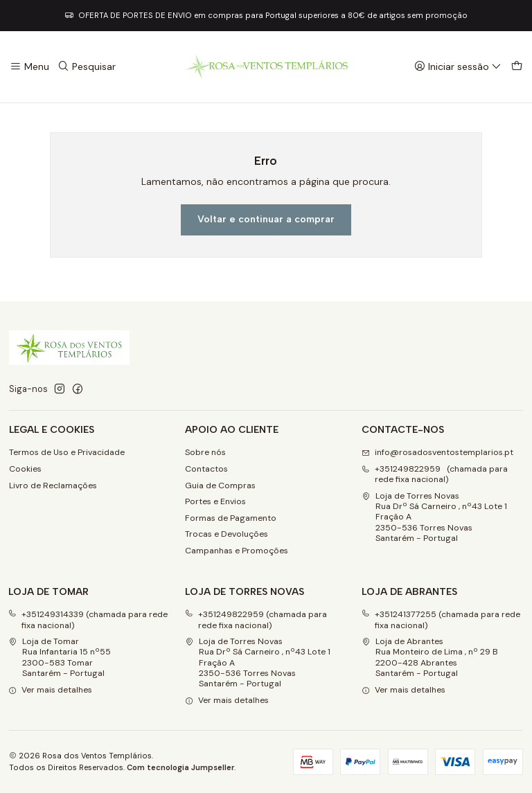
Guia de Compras (220, 485)
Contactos (206, 469)
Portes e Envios (215, 501)
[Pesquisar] (87, 67)
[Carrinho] (516, 67)
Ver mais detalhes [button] (50, 690)
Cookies (25, 469)
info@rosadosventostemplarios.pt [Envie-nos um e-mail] (437, 452)
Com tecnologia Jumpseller (180, 767)
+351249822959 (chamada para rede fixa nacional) (256, 620)
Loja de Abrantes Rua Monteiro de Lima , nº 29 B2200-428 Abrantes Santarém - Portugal (430, 657)
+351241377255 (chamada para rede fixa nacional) (441, 620)
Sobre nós (205, 452)
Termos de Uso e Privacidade (67, 452)
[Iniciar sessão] (458, 67)
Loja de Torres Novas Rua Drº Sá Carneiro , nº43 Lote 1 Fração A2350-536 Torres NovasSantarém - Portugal (434, 517)
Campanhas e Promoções (237, 551)
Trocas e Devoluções (227, 534)
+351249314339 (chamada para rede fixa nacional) (88, 620)
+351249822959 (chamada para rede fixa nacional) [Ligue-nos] (435, 474)
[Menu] (30, 67)
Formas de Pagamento (231, 518)
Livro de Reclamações (53, 485)
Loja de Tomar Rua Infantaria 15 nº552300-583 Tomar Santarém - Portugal (60, 657)
